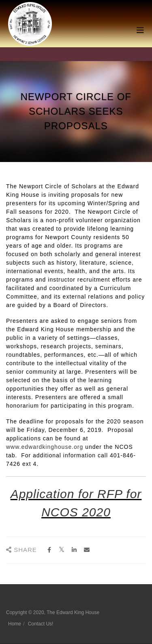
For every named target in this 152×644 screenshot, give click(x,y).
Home (15, 624)
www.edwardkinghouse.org (45, 447)
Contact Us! (41, 624)
